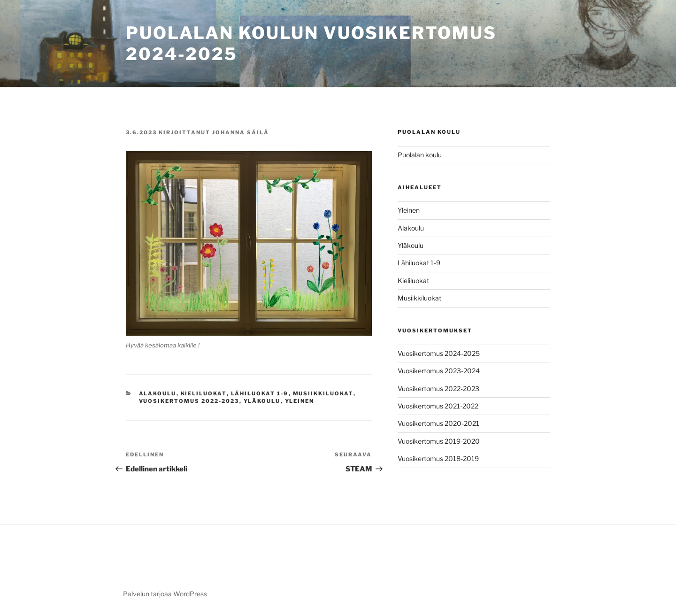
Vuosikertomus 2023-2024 (439, 371)
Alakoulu (158, 393)
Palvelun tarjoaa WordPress (165, 594)
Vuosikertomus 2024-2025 (439, 353)
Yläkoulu (262, 401)
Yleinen (300, 401)
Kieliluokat (204, 393)
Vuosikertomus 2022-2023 (189, 401)
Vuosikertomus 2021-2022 (438, 406)
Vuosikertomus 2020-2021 (438, 423)
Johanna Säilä (241, 132)
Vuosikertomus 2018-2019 (438, 458)
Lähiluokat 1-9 (260, 393)
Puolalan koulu (420, 155)
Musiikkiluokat (323, 393)
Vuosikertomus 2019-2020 (439, 441)
